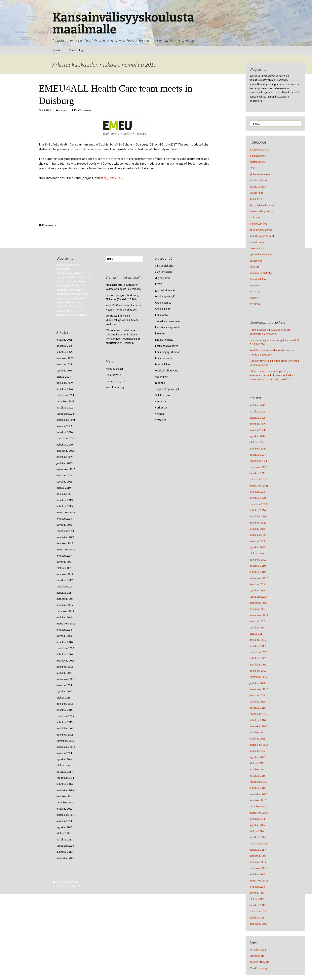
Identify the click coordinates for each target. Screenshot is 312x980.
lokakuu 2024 (257, 430)
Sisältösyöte (257, 956)
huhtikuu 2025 (258, 418)
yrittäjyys (255, 304)
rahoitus (254, 267)
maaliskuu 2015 (258, 794)
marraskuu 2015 (259, 745)
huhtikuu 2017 (258, 658)
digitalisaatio (257, 162)
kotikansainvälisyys (261, 230)
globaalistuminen (260, 174)
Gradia (56, 50)
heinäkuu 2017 (258, 640)
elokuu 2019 (257, 553)
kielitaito (255, 217)
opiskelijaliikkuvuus (261, 254)
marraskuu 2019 (259, 535)
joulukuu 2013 (257, 874)
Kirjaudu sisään (258, 950)
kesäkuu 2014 (258, 837)
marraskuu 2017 (259, 615)
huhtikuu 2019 (258, 572)
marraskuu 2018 (259, 578)
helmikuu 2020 (258, 523)
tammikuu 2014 (258, 868)
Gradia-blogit (77, 50)
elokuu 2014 (257, 831)
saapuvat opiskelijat (261, 273)
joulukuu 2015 (257, 739)
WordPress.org (259, 968)
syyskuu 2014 (257, 825)
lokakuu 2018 (257, 584)
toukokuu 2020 (258, 504)
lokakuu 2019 (257, 541)
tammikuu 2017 (258, 677)
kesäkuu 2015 (258, 776)
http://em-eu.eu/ (112, 178)
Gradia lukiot (257, 193)
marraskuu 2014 (259, 813)
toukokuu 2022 (258, 479)
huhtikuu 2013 (258, 917)
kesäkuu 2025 (258, 411)
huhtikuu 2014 (258, 850)
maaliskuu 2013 (258, 924)
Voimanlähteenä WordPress (69, 886)
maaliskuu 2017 (258, 664)
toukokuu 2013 (258, 911)
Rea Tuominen (82, 110)
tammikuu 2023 (258, 467)
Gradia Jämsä (258, 187)
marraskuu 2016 (259, 689)
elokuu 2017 (257, 634)
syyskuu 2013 (257, 893)
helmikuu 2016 (258, 732)
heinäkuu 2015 (258, 769)
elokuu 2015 (257, 763)
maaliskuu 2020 (258, 516)
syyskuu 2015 (257, 757)
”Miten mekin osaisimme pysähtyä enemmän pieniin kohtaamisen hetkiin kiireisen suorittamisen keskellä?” (272, 375)
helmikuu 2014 (258, 862)
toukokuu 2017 (258, 652)
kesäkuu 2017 (258, 646)
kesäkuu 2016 (258, 708)
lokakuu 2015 (257, 751)
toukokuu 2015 (258, 782)
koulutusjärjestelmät (262, 236)
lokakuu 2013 (257, 887)
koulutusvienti (258, 242)
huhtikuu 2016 (258, 720)
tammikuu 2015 (258, 806)
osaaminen (256, 261)
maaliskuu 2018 (258, 603)
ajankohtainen (258, 156)
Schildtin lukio (258, 279)
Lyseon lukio (257, 248)
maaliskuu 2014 (258, 856)
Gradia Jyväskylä (260, 180)
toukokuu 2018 (258, 597)
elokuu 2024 (257, 442)
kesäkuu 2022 (258, 473)
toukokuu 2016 (258, 714)
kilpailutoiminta (258, 224)
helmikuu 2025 (258, 424)
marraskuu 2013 (259, 880)
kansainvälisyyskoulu (262, 211)
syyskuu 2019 (257, 547)
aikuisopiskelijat (259, 149)
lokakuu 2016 (257, 695)
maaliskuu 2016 (258, 726)
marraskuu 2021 (259, 486)
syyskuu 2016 (257, 702)
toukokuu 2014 (258, 843)
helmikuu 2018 (258, 609)
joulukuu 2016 (257, 683)
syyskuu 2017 (257, 627)
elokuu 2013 (257, 899)
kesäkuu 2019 (258, 566)
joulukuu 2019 (257, 529)
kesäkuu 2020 (258, 498)
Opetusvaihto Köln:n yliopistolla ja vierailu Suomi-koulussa (123, 320)
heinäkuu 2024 (258, 448)
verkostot (255, 291)
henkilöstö (256, 199)
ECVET (253, 168)
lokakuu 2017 (257, 621)
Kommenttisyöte (260, 962)
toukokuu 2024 (258, 461)
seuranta (255, 285)
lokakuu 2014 (257, 819)
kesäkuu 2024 (258, 455)
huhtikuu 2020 (258, 510)
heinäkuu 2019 (258, 560)
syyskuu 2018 (257, 590)
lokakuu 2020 (257, 492)
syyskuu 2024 (257, 436)
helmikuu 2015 (258, 800)
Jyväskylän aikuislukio (263, 205)
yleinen (63, 110)
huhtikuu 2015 (258, 788)
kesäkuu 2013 (258, 905)
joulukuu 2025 (257, 405)
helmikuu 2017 (258, 671)
